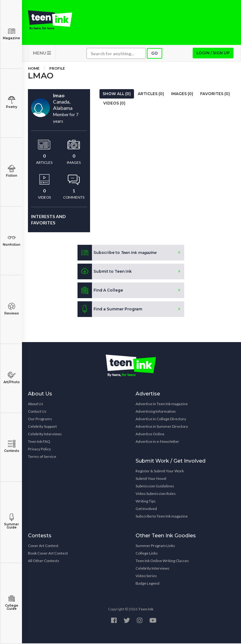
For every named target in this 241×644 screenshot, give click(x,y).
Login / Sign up (213, 54)
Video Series (146, 576)
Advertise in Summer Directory (162, 427)
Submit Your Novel (151, 479)
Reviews (11, 309)
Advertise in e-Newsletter (157, 442)
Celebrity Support (42, 427)
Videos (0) (114, 104)
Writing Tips (146, 502)
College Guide (11, 603)
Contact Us (37, 412)
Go (155, 54)
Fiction (11, 171)
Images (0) (182, 94)
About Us (36, 404)
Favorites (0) (215, 94)
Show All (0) (117, 94)
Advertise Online (150, 435)
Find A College (100, 291)
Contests (11, 446)
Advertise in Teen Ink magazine (162, 404)
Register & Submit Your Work (160, 472)
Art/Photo (11, 378)
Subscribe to (117, 253)
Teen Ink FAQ (39, 442)
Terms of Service (42, 457)
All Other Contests (44, 561)
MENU (42, 54)
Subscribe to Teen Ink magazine (162, 517)
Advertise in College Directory (161, 419)
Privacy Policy (39, 450)
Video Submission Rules (156, 494)
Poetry (11, 102)
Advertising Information (156, 412)
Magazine (11, 34)
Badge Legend (147, 584)
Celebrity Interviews (45, 435)
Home (34, 69)
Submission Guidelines (155, 487)
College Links (147, 554)
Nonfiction (11, 240)
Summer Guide (11, 521)
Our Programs (40, 419)
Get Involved (146, 509)
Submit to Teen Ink (105, 272)
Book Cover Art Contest (48, 554)
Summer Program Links (155, 546)
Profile (57, 69)
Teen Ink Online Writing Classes (162, 561)
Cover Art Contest (43, 546)
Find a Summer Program (110, 310)
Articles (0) (151, 94)
